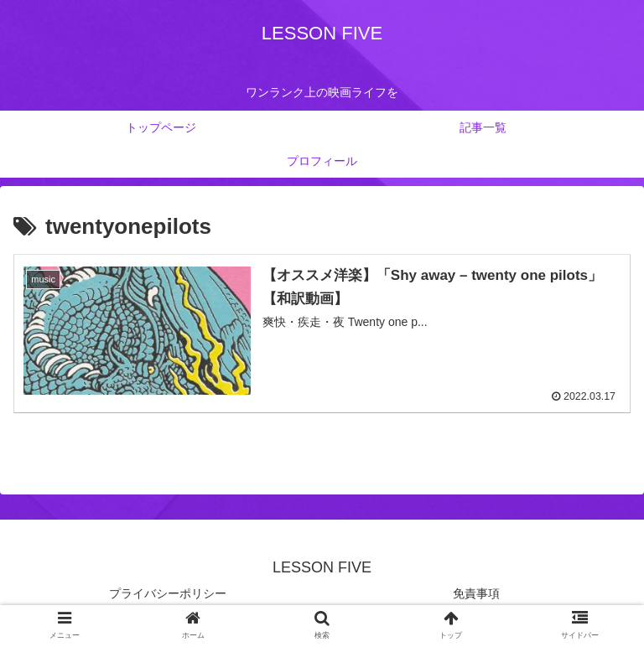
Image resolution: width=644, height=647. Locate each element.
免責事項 (476, 593)
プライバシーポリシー (168, 593)
